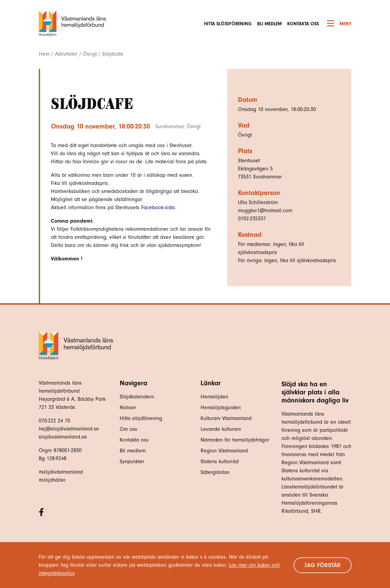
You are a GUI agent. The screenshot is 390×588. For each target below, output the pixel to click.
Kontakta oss (303, 24)
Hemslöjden (214, 397)
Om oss (128, 429)
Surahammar (170, 127)
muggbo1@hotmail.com (265, 211)
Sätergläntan (216, 472)
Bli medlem (269, 24)
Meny (339, 24)
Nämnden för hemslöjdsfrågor (235, 440)
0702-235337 (252, 219)
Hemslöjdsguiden (221, 408)
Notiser (128, 408)
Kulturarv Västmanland (226, 418)
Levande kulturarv (221, 429)
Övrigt (90, 54)
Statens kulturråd (220, 461)
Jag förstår (323, 565)
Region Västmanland (224, 451)
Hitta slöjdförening (228, 24)
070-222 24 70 (54, 421)
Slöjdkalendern (137, 397)
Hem (44, 54)
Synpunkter (132, 461)
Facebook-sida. (159, 207)
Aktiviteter (66, 54)
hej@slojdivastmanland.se (69, 429)
